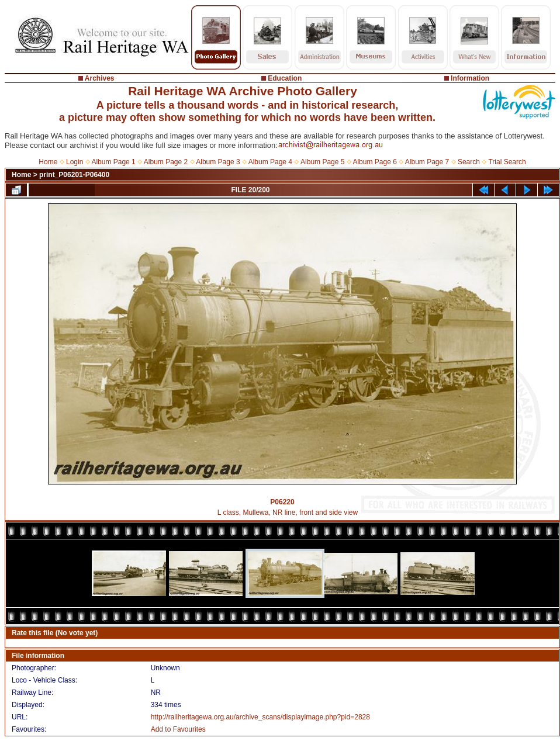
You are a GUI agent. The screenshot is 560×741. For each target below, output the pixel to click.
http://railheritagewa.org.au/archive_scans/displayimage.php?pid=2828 (260, 717)
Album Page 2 (166, 162)
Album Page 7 (427, 162)
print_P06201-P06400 (74, 175)
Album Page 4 (270, 162)
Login (75, 162)
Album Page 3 (218, 162)
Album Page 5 (322, 162)
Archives (100, 78)
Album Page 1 (113, 162)
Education (285, 78)
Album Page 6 (374, 162)
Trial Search (507, 162)
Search (469, 162)
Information (470, 78)
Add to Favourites (178, 729)
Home (48, 162)
